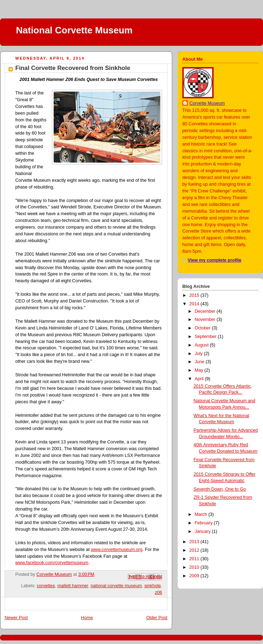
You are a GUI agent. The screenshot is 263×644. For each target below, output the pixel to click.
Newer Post (16, 618)
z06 (159, 593)
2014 (195, 304)
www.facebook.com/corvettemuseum (52, 563)
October (203, 328)
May (200, 370)
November (206, 320)
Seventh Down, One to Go (220, 489)
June (200, 362)
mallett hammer (73, 586)
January (203, 531)
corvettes (46, 586)
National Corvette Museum (74, 30)
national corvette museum (116, 586)
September (206, 337)
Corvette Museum (207, 103)
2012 (195, 550)
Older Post (157, 618)
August (202, 345)
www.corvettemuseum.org (117, 550)
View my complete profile (214, 260)
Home (87, 618)
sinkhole (152, 586)
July (199, 354)
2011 (195, 559)
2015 (195, 295)
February (204, 523)
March (202, 514)
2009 (195, 576)
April (200, 379)
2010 (195, 567)
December (206, 311)
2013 (195, 542)
